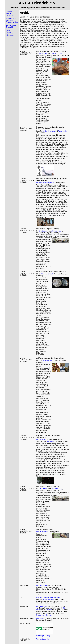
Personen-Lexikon (12, 22)
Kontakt (8, 30)
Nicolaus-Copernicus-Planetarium (48, 598)
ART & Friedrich (42, 606)
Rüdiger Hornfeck (49, 131)
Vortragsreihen (11, 19)
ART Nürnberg (11, 25)
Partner (8, 32)
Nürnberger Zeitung (43, 636)
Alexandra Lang (57, 54)
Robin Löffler (62, 131)
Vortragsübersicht (42, 639)
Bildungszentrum (42, 586)
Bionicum (49, 610)
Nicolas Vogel (47, 360)
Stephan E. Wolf (47, 274)
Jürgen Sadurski (48, 599)
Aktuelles (9, 12)
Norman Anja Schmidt (44, 615)
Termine (8, 13)
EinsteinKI (9, 27)
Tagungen (9, 20)
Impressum (10, 34)
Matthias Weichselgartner (45, 183)
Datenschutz (10, 36)
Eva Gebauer (43, 54)
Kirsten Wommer (42, 532)
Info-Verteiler (10, 15)
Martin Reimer (41, 440)
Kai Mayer (50, 442)
